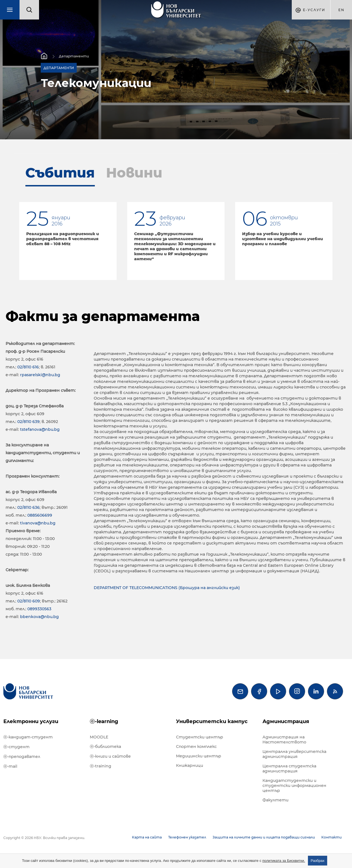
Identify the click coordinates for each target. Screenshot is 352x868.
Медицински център (199, 756)
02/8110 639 (28, 422)
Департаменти (74, 56)
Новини (134, 173)
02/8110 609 (29, 601)
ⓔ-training (101, 766)
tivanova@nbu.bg (38, 523)
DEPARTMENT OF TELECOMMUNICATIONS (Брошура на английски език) (167, 588)
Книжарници (190, 765)
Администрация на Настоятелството (284, 740)
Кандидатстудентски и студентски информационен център (294, 786)
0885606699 (40, 515)
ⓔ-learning (104, 721)
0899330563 (39, 609)
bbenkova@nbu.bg (39, 617)
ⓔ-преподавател (22, 757)
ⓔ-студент (16, 747)
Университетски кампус (212, 721)
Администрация (286, 721)
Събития (60, 173)
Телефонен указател (187, 837)
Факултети (275, 800)
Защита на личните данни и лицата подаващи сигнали (264, 837)
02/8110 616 (28, 367)
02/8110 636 (28, 507)
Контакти (331, 837)
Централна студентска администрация (289, 769)
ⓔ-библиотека (105, 747)
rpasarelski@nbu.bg (40, 375)
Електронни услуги (31, 721)
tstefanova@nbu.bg (40, 429)
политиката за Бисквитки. (284, 861)
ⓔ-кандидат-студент (28, 737)
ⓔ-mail (10, 766)
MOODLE (99, 737)
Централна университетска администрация (294, 754)
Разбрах (318, 861)
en (341, 10)
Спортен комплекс (196, 747)
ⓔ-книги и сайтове (110, 756)
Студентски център (200, 737)
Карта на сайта (147, 837)
